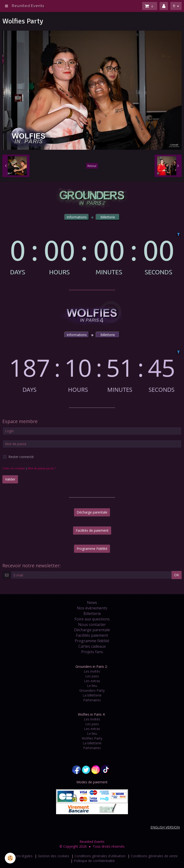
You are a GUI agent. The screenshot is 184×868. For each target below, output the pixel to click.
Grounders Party (92, 690)
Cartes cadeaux (92, 646)
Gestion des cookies (54, 856)
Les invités (92, 671)
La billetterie (92, 695)
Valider (10, 479)
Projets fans (92, 652)
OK (177, 575)
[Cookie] (10, 858)
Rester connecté (18, 457)
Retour (92, 166)
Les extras (92, 681)
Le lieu (92, 686)
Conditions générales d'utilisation (100, 856)
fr (174, 6)
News (92, 603)
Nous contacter (92, 625)
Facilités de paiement (92, 530)
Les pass (92, 676)
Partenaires (92, 700)
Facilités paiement (92, 635)
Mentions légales (19, 856)
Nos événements (92, 608)
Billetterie (92, 614)
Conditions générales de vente (154, 856)
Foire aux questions (92, 619)
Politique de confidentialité (94, 861)
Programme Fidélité (92, 549)
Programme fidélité (92, 641)
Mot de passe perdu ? (42, 468)
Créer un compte (14, 468)
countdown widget (92, 254)
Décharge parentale (92, 512)
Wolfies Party (92, 738)
